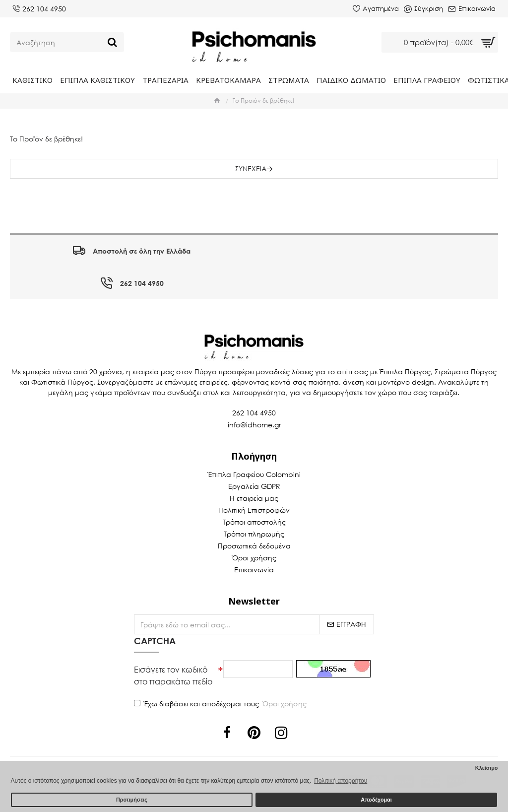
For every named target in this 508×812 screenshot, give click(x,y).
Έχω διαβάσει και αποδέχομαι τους (221, 704)
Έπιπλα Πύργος (405, 372)
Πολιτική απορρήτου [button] (341, 781)
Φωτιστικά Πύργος (62, 382)
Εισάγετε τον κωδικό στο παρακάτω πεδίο (173, 675)
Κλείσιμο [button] (487, 768)
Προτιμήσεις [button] (132, 800)
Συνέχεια (251, 169)
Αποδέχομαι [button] (376, 800)
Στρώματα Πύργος (466, 372)
